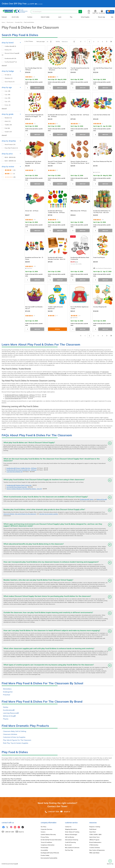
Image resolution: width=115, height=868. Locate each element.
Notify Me (57, 329)
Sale (112, 17)
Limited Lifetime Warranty (48, 835)
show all (4, 65)
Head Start (93, 832)
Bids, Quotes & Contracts (72, 848)
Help (89, 12)
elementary (106, 372)
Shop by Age (101, 17)
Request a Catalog (95, 827)
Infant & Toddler (45, 17)
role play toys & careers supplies (49, 514)
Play (71, 17)
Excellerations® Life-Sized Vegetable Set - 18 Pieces (20, 397)
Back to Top (110, 862)
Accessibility (44, 850)
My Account (68, 845)
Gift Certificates (70, 837)
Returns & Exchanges (71, 835)
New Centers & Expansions (97, 850)
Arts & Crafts (15, 17)
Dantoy (51, 374)
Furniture (30, 17)
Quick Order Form (94, 837)
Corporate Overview (46, 829)
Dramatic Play (19, 22)
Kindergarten (8, 692)
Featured (4, 17)
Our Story (43, 827)
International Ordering (72, 840)
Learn (60, 17)
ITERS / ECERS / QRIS (95, 835)
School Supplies (85, 17)
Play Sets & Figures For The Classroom (17, 740)
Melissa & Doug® (61, 374)
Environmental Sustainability (49, 858)
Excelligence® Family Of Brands (50, 853)
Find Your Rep (69, 850)
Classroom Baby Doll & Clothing (15, 731)
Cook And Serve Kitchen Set (13, 398)
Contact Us (68, 827)
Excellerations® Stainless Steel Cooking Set (19, 485)
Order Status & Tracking (72, 832)
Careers (43, 832)
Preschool (7, 695)
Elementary (7, 689)
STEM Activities (94, 845)
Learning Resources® (11, 713)
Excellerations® (44, 374)
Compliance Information (48, 845)
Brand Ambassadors (95, 842)
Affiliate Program (94, 840)
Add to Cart (37, 88)
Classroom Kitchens (10, 734)
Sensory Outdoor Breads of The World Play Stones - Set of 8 (24, 489)
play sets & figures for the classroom (26, 514)
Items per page (41, 41)
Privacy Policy (45, 837)
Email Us (67, 812)
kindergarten (95, 372)
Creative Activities (95, 848)
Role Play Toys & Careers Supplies (16, 743)
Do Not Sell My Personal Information (51, 840)
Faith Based (93, 829)
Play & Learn (10, 22)
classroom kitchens (9, 514)
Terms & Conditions (46, 842)
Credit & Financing (70, 842)
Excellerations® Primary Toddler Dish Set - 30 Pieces (20, 395)
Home (3, 22)
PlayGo (6, 719)
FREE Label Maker (94, 853)
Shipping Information (71, 829)
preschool (88, 372)
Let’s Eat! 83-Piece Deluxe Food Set (17, 487)
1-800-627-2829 (53, 812)
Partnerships (44, 848)
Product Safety (45, 855)
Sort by (58, 41)
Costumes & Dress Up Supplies (14, 737)
